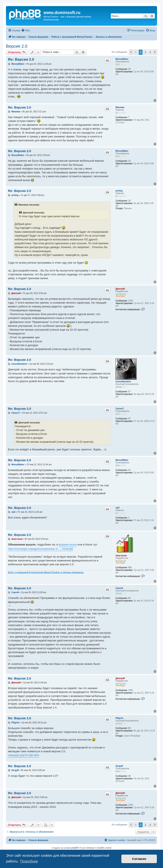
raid (117, 508)
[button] (131, 52)
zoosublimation (123, 382)
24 (129, 69)
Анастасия (121, 556)
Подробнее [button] (29, 861)
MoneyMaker (122, 59)
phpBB (74, 848)
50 (129, 598)
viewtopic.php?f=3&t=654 (24, 755)
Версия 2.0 (17, 46)
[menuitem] (25, 30)
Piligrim (119, 718)
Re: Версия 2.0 (21, 59)
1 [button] (136, 52)
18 (129, 201)
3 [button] (145, 52)
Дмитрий (120, 289)
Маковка (120, 107)
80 (129, 728)
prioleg (119, 191)
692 (130, 567)
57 (129, 392)
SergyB (119, 766)
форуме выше (68, 545)
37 (129, 419)
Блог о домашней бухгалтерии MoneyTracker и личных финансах (46, 572)
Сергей (119, 588)
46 (129, 776)
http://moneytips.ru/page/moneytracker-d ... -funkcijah (41, 549)
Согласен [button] (139, 859)
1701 (131, 301)
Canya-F (120, 409)
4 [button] (150, 52)
